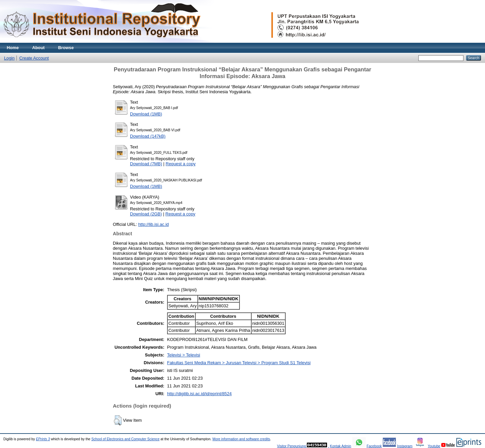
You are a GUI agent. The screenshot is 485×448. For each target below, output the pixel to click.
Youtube (434, 446)
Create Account (34, 58)
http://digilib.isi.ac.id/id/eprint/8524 (199, 394)
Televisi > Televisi (184, 355)
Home (13, 48)
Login (9, 58)
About (39, 48)
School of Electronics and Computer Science (125, 439)
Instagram (405, 446)
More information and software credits (241, 439)
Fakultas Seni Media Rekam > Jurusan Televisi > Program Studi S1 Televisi (239, 363)
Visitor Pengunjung (292, 446)
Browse (66, 48)
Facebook (374, 446)
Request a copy (181, 164)
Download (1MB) (146, 114)
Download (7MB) (146, 164)
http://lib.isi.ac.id (153, 224)
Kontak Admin (341, 446)
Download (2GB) (146, 214)
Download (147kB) (148, 136)
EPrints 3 (43, 439)
